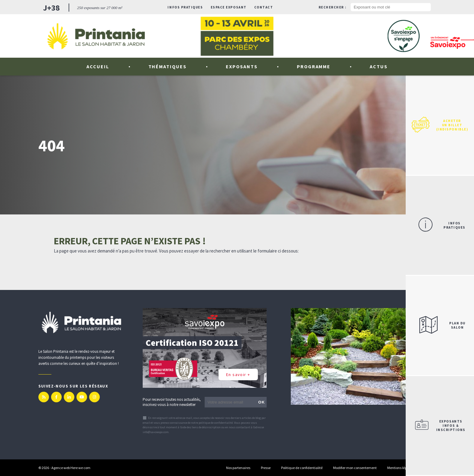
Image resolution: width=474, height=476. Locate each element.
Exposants (242, 66)
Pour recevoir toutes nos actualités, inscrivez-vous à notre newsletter (172, 402)
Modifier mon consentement (355, 468)
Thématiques (168, 66)
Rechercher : (333, 7)
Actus (379, 66)
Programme (314, 66)
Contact (264, 7)
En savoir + (238, 375)
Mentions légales (400, 468)
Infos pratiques (185, 7)
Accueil (98, 66)
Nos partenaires (238, 468)
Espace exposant (229, 7)
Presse (266, 468)
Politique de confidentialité (302, 468)
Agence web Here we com (71, 468)
